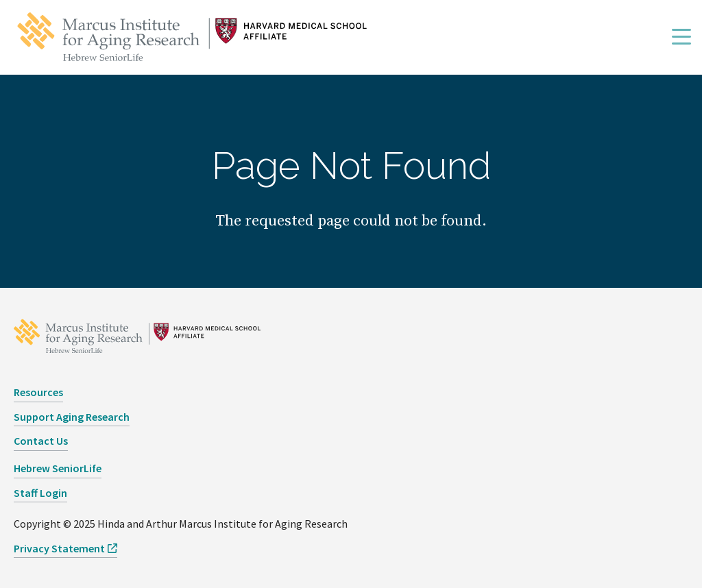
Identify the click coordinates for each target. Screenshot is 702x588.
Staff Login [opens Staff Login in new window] (40, 493)
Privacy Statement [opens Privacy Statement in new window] (59, 548)
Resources (38, 392)
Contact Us (41, 441)
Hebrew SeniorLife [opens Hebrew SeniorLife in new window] (58, 468)
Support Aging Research (72, 417)
